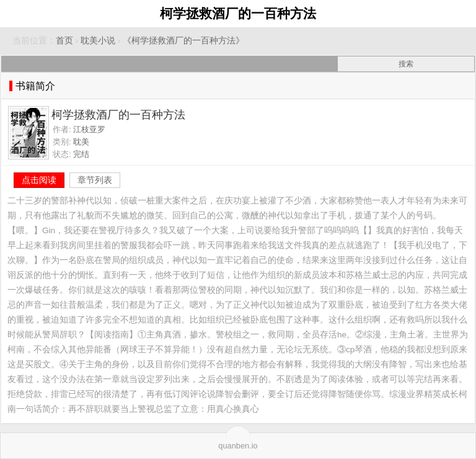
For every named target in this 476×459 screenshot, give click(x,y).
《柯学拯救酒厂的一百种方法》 (183, 41)
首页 (64, 41)
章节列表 (95, 180)
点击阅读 (39, 180)
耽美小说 (98, 41)
